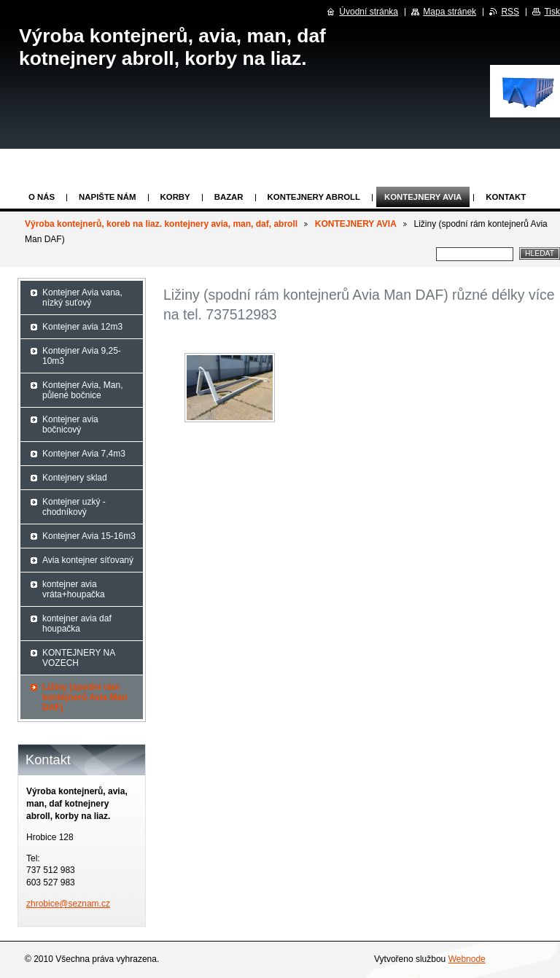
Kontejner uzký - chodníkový (74, 507)
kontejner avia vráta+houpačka (74, 589)
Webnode (467, 959)
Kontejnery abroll (314, 197)
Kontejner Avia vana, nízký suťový (82, 298)
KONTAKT (506, 197)
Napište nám (107, 197)
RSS (510, 12)
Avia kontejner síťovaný (88, 560)
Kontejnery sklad (75, 478)
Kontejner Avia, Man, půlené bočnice (83, 390)
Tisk (552, 12)
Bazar (229, 197)
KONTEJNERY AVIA (423, 197)
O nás (42, 197)
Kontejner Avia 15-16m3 (89, 536)
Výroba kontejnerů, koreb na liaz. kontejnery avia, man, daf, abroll (161, 224)
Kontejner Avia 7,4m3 (84, 454)
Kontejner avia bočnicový (70, 424)
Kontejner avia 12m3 (82, 327)
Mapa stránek (450, 12)
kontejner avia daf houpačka (77, 624)
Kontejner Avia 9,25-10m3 (82, 356)
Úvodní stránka (369, 12)
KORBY (175, 197)
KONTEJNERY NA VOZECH (79, 658)
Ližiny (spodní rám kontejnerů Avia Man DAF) (85, 697)
